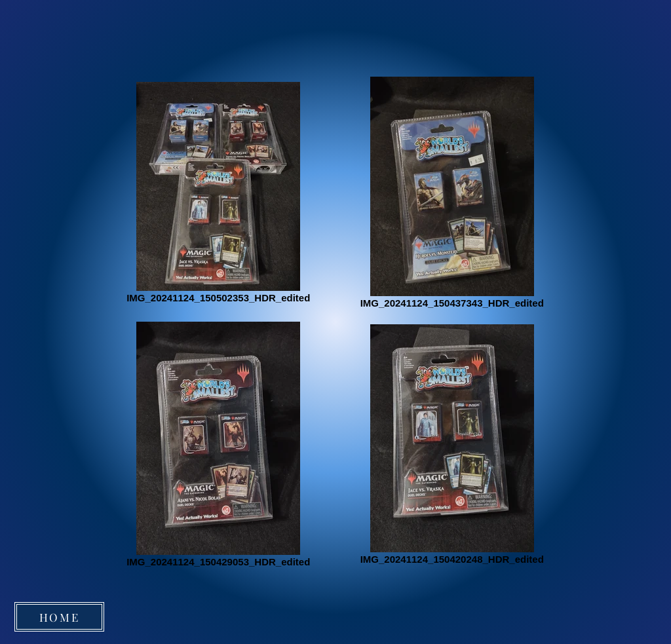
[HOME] (59, 617)
